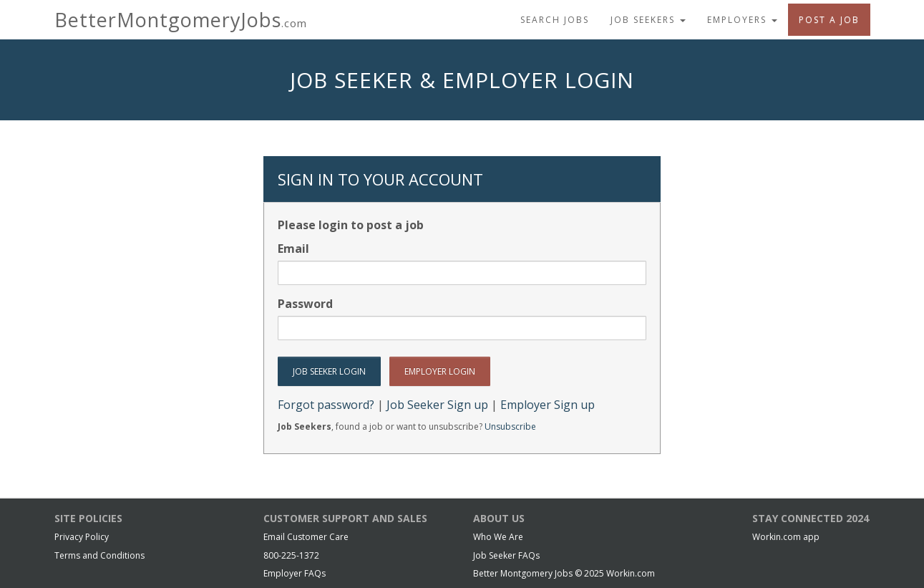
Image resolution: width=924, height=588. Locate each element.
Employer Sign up (548, 405)
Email (293, 249)
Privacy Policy (82, 537)
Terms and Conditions (99, 555)
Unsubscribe (510, 426)
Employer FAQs (295, 573)
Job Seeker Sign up (437, 405)
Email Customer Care (306, 537)
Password (305, 304)
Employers (742, 20)
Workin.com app (786, 537)
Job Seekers (648, 20)
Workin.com (631, 573)
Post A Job (829, 20)
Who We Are (498, 537)
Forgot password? (326, 405)
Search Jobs (555, 20)
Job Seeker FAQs (506, 555)
